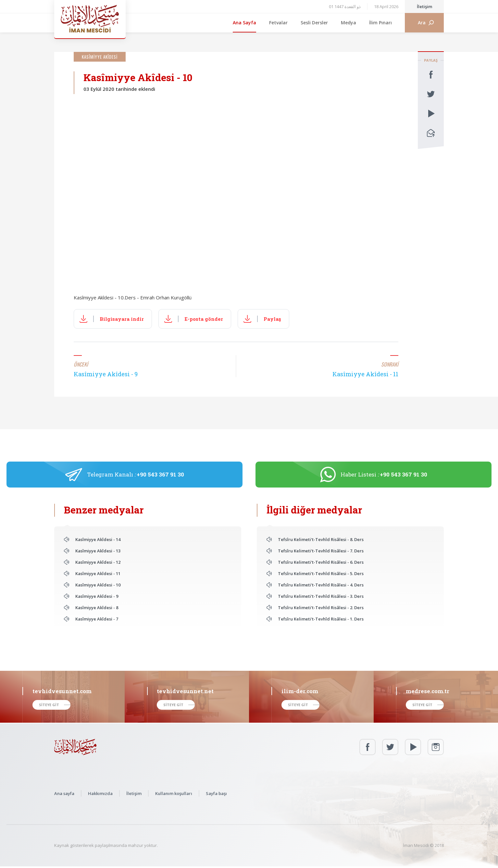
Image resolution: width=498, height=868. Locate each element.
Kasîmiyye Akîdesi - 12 (98, 562)
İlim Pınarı (380, 23)
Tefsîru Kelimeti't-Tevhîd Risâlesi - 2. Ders (321, 608)
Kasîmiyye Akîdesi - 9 (97, 596)
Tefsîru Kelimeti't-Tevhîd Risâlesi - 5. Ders (321, 573)
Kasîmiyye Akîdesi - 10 (98, 585)
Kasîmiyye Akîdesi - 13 (98, 551)
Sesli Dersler (314, 23)
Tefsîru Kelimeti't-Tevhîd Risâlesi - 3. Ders (321, 596)
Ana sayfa (64, 793)
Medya (349, 23)
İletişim (424, 6)
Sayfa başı (216, 793)
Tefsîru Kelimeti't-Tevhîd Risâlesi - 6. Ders (321, 562)
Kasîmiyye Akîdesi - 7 (97, 619)
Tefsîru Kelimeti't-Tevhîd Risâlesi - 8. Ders (321, 539)
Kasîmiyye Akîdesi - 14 (98, 539)
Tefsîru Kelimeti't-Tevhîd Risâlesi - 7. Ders (321, 551)
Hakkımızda (100, 793)
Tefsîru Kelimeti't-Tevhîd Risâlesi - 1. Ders (321, 619)
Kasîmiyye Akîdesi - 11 (98, 573)
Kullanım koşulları (174, 793)
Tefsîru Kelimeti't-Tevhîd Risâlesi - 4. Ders (321, 585)
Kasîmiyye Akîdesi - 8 (97, 608)
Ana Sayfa (244, 23)
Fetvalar (278, 23)
